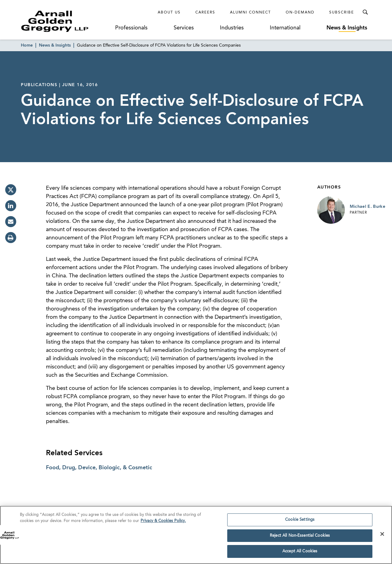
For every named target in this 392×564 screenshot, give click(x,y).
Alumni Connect (251, 13)
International (285, 28)
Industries (232, 28)
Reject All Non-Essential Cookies (300, 537)
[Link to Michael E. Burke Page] (331, 210)
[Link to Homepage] (66, 21)
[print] (11, 238)
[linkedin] (11, 206)
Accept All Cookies (300, 553)
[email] (11, 222)
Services (184, 28)
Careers (205, 13)
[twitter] (11, 190)
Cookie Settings (300, 522)
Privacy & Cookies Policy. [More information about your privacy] (163, 523)
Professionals (131, 28)
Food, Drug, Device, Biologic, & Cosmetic (99, 468)
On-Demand (300, 13)
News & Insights (347, 28)
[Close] (382, 536)
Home (27, 45)
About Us (169, 13)
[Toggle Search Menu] (365, 12)
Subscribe (342, 13)
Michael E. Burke (368, 207)
